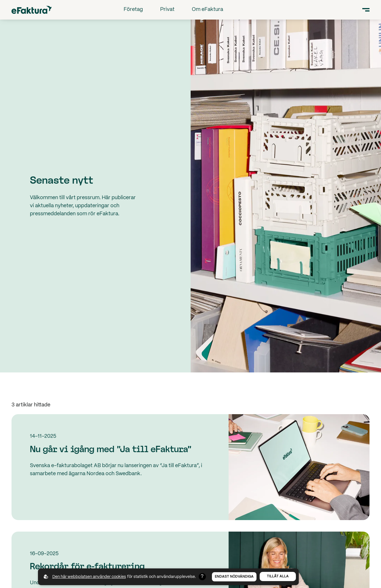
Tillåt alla (278, 576)
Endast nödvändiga (234, 577)
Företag (133, 10)
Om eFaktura (207, 10)
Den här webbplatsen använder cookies (89, 577)
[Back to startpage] (32, 10)
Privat (167, 10)
